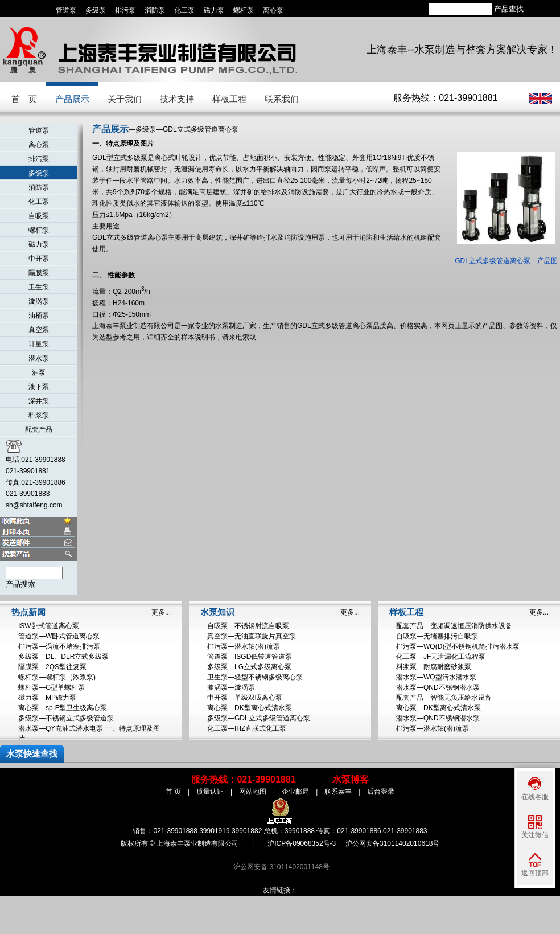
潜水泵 (39, 358)
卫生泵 (39, 287)
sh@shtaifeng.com (34, 505)
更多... (161, 612)
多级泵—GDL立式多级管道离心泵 (259, 718)
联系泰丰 (338, 792)
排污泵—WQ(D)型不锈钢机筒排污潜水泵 (458, 646)
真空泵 (39, 330)
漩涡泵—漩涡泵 (231, 687)
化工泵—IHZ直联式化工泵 (247, 728)
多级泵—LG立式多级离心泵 (249, 667)
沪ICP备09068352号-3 (302, 843)
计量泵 (39, 344)
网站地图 (253, 792)
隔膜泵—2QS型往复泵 (52, 667)
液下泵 (39, 387)
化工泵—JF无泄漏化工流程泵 (441, 657)
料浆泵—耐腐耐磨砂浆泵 (434, 667)
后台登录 (381, 792)
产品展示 (72, 99)
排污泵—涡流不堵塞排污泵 (59, 646)
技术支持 (177, 99)
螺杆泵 (244, 10)
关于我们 (125, 99)
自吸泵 (39, 216)
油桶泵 (39, 316)
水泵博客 (351, 779)
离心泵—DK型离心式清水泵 (250, 708)
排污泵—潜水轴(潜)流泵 (244, 646)
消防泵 (155, 10)
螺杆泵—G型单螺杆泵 (52, 687)
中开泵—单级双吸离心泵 (245, 698)
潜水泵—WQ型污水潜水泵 (436, 677)
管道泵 (66, 10)
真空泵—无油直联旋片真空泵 (252, 636)
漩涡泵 (39, 301)
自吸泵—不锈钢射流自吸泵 (248, 626)
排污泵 (125, 10)
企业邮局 (295, 792)
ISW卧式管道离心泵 (49, 626)
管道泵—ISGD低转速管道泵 (250, 657)
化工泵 (184, 10)
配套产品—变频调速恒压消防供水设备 (454, 626)
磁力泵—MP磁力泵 (47, 698)
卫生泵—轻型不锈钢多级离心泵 (255, 677)
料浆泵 (39, 415)
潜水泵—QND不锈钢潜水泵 (438, 687)
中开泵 (39, 259)
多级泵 (96, 10)
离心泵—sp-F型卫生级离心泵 (63, 708)
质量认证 (210, 792)
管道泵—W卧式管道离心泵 (59, 636)
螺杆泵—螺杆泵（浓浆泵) (57, 677)
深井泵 (39, 401)
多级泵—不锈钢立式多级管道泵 (66, 718)
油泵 (39, 372)
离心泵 (273, 10)
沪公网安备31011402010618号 (392, 843)
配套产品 (39, 429)
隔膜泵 (39, 273)
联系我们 (282, 99)
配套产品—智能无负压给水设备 (444, 698)
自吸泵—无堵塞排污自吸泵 (437, 636)
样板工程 (229, 99)
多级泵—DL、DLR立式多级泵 (63, 657)
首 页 (24, 99)
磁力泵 (214, 10)
